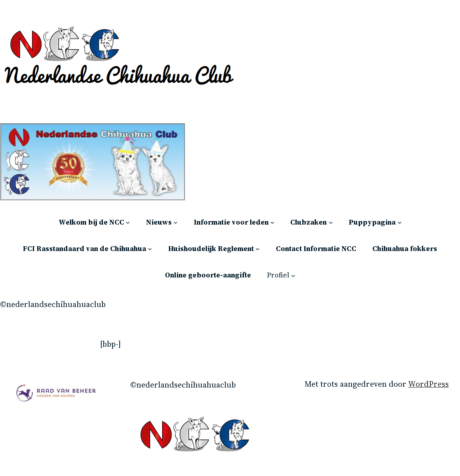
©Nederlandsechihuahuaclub (53, 304)
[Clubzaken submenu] (331, 222)
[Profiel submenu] (293, 275)
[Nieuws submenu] (176, 222)
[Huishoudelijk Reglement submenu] (258, 249)
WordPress (428, 384)
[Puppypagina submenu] (400, 222)
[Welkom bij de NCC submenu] (128, 222)
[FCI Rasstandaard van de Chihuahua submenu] (150, 249)
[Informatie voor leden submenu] (272, 222)
